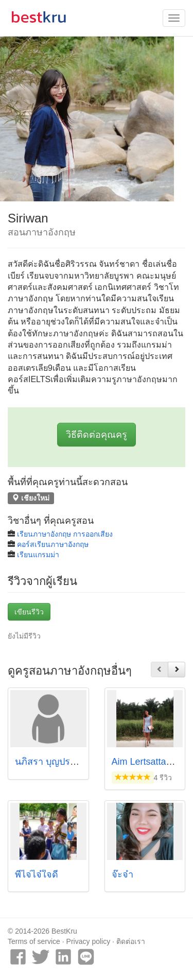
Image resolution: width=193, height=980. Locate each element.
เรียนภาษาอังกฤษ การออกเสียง (65, 534)
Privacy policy (89, 941)
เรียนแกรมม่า (38, 555)
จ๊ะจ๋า (122, 874)
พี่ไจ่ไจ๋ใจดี (37, 874)
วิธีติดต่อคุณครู (97, 435)
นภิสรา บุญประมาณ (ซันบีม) (72, 762)
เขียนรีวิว (29, 612)
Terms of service (34, 941)
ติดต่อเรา (131, 941)
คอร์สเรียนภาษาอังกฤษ (53, 544)
